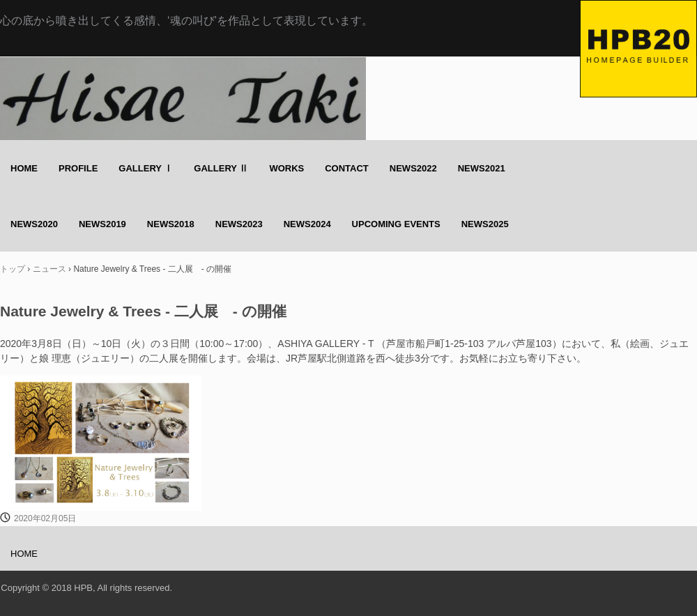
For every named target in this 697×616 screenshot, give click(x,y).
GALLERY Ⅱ (221, 168)
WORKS (286, 168)
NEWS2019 (102, 224)
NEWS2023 (239, 224)
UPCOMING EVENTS (396, 224)
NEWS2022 (413, 168)
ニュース (49, 269)
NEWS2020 (34, 224)
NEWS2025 (485, 224)
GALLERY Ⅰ (146, 168)
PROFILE (78, 168)
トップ (13, 269)
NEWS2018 (171, 224)
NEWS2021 (482, 168)
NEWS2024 (307, 224)
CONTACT (347, 168)
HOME (24, 168)
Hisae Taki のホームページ (638, 49)
